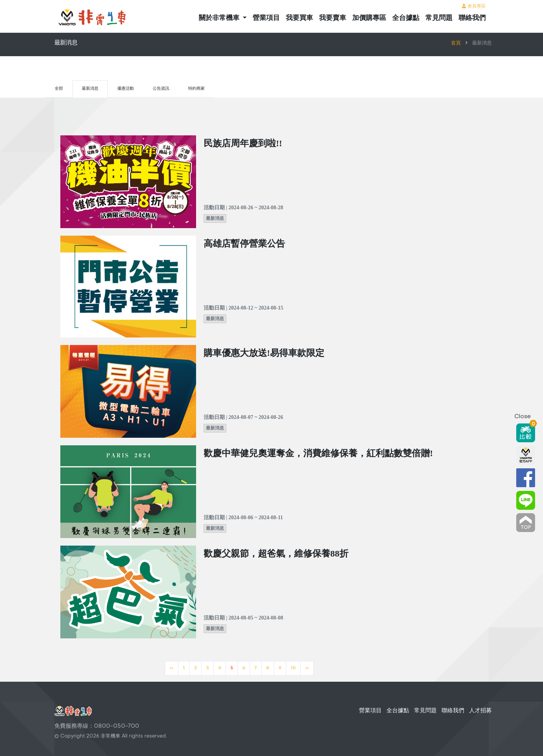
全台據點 (406, 18)
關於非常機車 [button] (220, 18)
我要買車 (299, 18)
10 (293, 668)
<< (172, 668)
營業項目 (266, 18)
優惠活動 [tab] (126, 89)
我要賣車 (333, 18)
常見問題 (439, 18)
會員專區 (474, 6)
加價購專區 (369, 18)
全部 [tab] (59, 89)
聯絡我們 (472, 18)
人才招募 (480, 711)
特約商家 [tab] (196, 89)
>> (307, 668)
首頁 (456, 43)
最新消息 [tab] (90, 89)
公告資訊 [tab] (161, 89)
